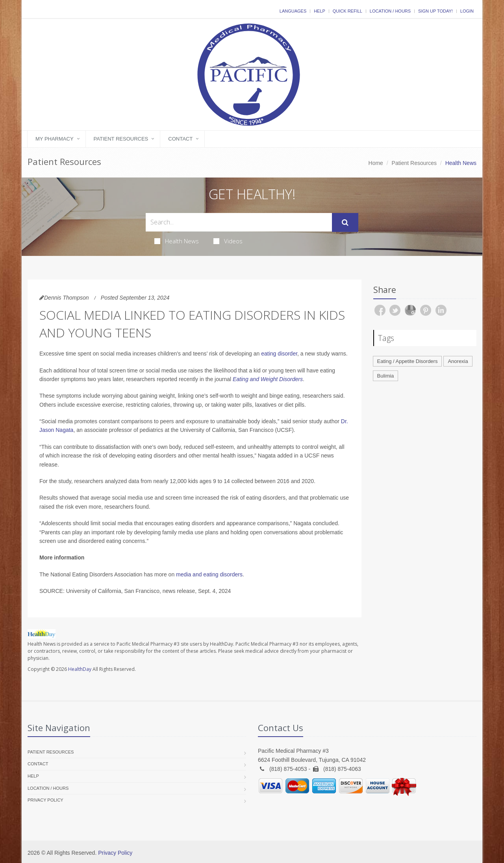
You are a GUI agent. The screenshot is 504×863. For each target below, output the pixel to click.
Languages (293, 11)
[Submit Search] (345, 222)
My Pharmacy (55, 139)
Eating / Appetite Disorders (408, 361)
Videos (228, 241)
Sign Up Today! (435, 11)
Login (467, 11)
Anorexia (458, 361)
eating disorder (279, 354)
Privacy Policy (45, 800)
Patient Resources (121, 139)
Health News (177, 241)
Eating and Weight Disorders (268, 379)
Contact (180, 139)
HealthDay (80, 669)
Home (376, 163)
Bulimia (386, 376)
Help (320, 11)
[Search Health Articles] (239, 222)
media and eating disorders (209, 574)
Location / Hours (390, 11)
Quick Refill (347, 11)
